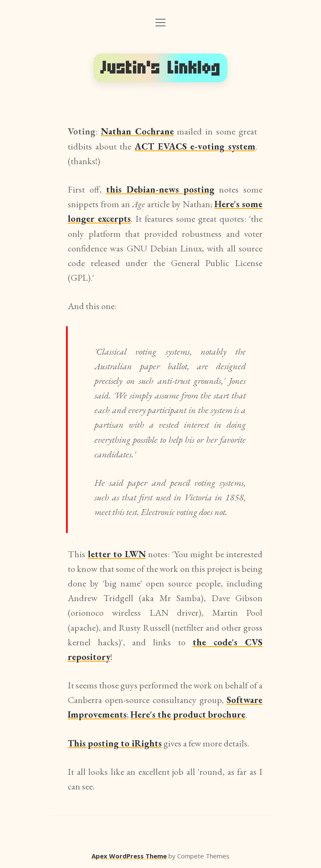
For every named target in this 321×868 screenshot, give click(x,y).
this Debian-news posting (160, 189)
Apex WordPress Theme (129, 856)
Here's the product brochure (188, 714)
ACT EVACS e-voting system (195, 146)
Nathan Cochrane (137, 131)
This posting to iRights (115, 743)
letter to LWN (117, 554)
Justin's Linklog (160, 68)
